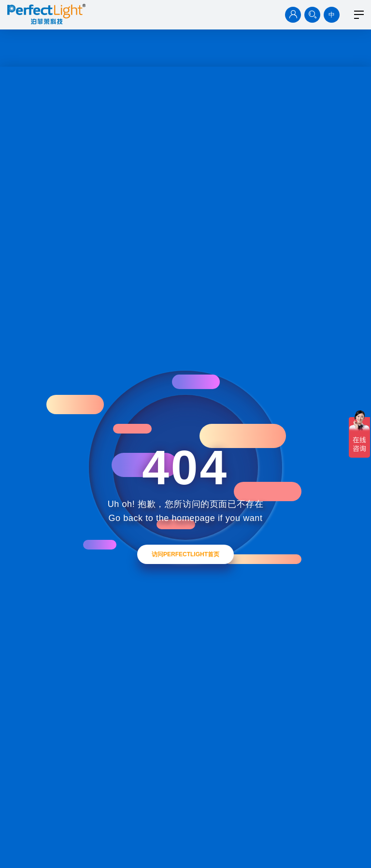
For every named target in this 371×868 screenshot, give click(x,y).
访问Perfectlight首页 (185, 554)
